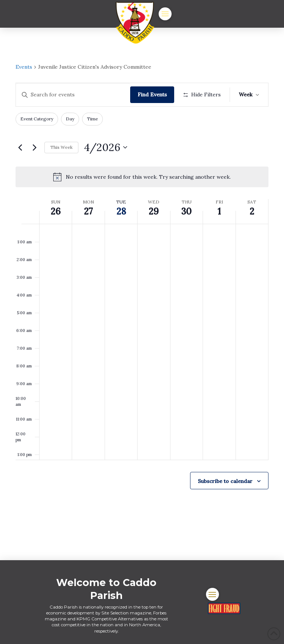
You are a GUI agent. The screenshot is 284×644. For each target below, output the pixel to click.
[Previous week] (20, 147)
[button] (165, 14)
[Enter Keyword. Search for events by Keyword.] (73, 95)
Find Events (152, 95)
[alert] (142, 177)
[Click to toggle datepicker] (106, 148)
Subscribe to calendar (225, 481)
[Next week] (34, 147)
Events (24, 67)
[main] (142, 294)
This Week (61, 147)
